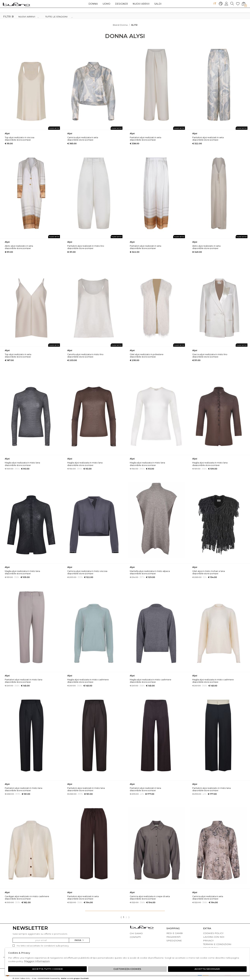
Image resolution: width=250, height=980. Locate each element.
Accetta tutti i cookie (48, 969)
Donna (93, 4)
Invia (79, 940)
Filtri (9, 17)
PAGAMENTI (174, 937)
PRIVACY (208, 941)
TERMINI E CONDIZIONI (217, 944)
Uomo (106, 4)
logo (16, 5)
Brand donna (120, 25)
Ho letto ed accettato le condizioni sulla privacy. (41, 946)
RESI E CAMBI (175, 933)
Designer (121, 4)
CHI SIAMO (136, 933)
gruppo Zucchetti (81, 978)
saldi (158, 4)
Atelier (64, 978)
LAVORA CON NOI (214, 937)
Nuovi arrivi (141, 4)
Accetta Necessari (207, 969)
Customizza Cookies (127, 969)
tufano (142, 928)
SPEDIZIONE (174, 941)
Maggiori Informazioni (37, 961)
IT (215, 4)
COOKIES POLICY (213, 933)
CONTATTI (135, 937)
